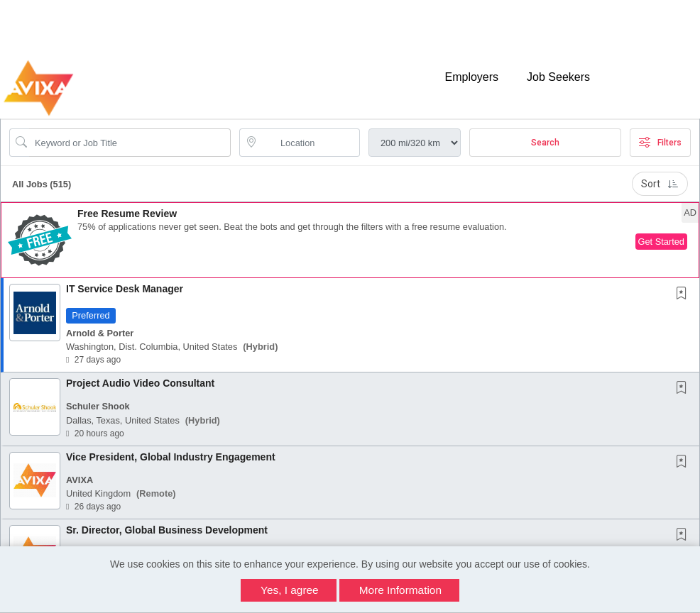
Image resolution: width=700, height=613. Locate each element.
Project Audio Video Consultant (140, 371)
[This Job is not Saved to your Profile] (684, 282)
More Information (400, 590)
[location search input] (310, 131)
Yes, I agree (290, 590)
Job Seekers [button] (558, 69)
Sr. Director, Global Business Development (167, 518)
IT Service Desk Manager (125, 277)
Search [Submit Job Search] (545, 131)
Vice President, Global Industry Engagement (171, 444)
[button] (350, 228)
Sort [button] (660, 172)
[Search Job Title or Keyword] (130, 131)
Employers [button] (471, 69)
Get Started (661, 230)
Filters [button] (660, 131)
